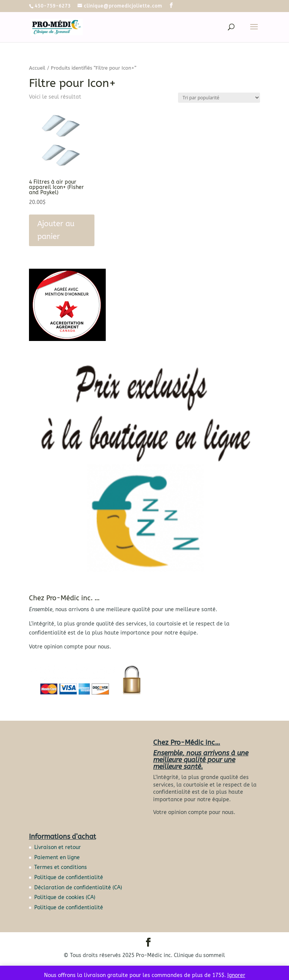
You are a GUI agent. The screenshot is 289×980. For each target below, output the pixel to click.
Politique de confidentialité (69, 877)
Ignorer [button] (236, 975)
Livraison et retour (58, 847)
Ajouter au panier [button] (56, 230)
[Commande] (219, 98)
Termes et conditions (61, 867)
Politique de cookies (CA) (65, 897)
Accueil (37, 68)
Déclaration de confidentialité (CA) (78, 888)
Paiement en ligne (57, 857)
